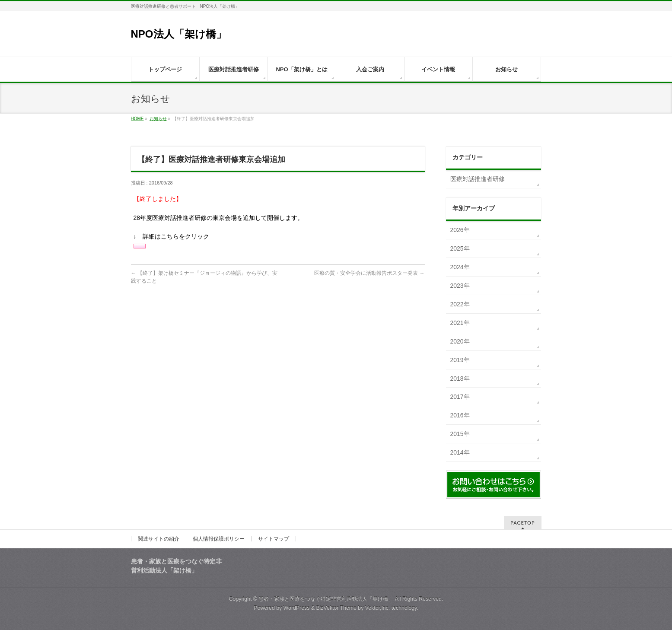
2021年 (460, 323)
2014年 (460, 452)
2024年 (460, 267)
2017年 (460, 397)
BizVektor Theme (336, 608)
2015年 (460, 434)
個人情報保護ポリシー (219, 539)
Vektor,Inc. (378, 608)
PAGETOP (522, 523)
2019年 (460, 360)
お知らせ (158, 119)
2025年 (460, 248)
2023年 (460, 286)
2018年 (460, 379)
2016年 (460, 415)
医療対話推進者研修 (478, 179)
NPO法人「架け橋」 (184, 34)
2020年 (460, 341)
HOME (137, 119)
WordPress (297, 608)
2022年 (460, 304)
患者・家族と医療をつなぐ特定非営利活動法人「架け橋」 (326, 599)
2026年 (460, 230)
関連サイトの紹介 (159, 539)
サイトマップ (274, 539)
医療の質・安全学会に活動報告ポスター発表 (369, 273)
